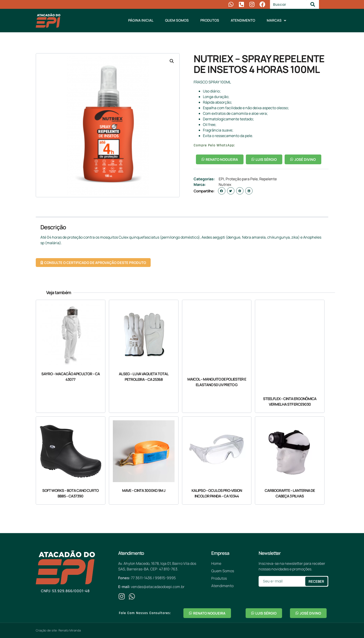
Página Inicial (141, 20)
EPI (221, 179)
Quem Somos (177, 20)
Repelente (268, 179)
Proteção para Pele (242, 179)
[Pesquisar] (313, 4)
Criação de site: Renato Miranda (58, 630)
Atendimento (243, 20)
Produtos (210, 20)
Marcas (276, 21)
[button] (172, 61)
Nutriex (225, 184)
